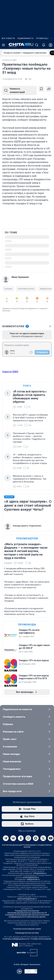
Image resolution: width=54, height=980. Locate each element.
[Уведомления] (44, 45)
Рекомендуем (27, 538)
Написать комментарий (14, 90)
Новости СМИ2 (10, 372)
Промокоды (42, 38)
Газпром (8, 289)
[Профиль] (51, 45)
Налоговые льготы (26, 289)
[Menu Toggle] (3, 45)
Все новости (8, 38)
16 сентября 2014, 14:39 (12, 79)
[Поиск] (37, 45)
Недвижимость (25, 38)
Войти (13, 353)
